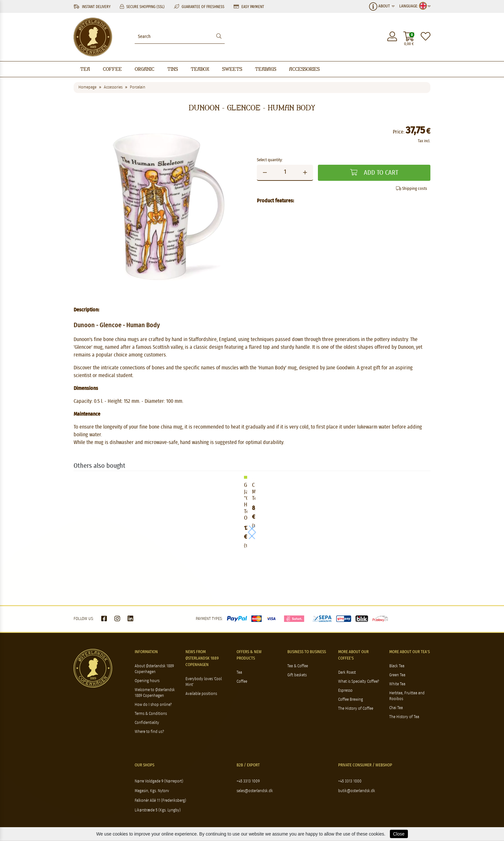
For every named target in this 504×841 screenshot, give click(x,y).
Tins (172, 69)
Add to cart (374, 173)
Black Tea (397, 666)
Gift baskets (297, 675)
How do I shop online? (153, 705)
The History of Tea (404, 717)
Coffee (112, 69)
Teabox (200, 69)
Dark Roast (347, 673)
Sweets (232, 69)
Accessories (304, 69)
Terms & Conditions (151, 714)
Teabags (265, 69)
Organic (144, 69)
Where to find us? (149, 732)
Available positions (201, 694)
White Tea (397, 684)
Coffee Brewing (351, 700)
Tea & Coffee (298, 666)
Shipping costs (412, 189)
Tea (85, 69)
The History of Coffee (356, 709)
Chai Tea (396, 708)
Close (399, 834)
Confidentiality (147, 723)
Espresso (345, 691)
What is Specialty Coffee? (359, 682)
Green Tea (397, 675)
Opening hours (147, 681)
